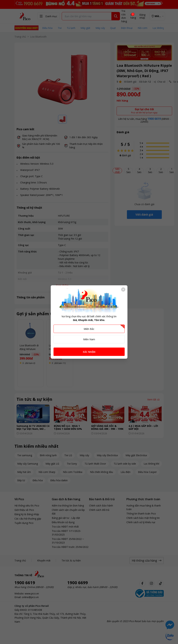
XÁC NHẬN (89, 352)
